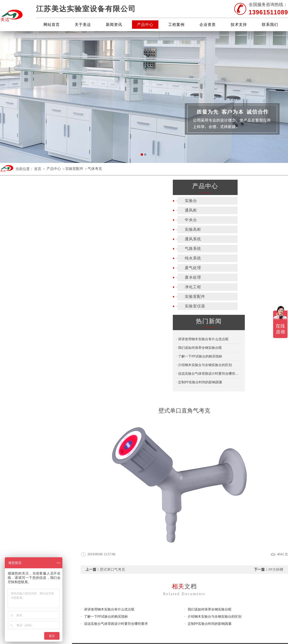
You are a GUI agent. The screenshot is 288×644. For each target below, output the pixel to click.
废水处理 (20, 277)
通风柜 (18, 210)
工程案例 (176, 25)
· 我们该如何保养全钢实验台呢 (26, 348)
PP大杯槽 (276, 346)
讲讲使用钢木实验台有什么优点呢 (109, 386)
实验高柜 (20, 229)
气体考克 (95, 169)
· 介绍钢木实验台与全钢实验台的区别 (31, 365)
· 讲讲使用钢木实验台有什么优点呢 (30, 339)
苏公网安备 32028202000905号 (262, 499)
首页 (38, 169)
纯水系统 (20, 258)
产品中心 (145, 25)
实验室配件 (74, 169)
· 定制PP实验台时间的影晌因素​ (27, 382)
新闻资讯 (114, 25)
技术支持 (239, 25)
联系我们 (270, 25)
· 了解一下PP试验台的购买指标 (27, 356)
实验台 (18, 201)
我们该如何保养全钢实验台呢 (210, 386)
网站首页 (52, 25)
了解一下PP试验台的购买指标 (106, 393)
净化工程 (20, 287)
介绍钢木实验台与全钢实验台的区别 (215, 393)
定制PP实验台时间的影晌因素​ (210, 400)
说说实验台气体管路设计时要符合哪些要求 (116, 400)
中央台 (18, 220)
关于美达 (83, 25)
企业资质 (208, 25)
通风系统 (20, 239)
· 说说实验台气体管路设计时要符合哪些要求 (36, 374)
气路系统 (20, 249)
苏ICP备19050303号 (218, 499)
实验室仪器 (22, 306)
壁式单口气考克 (112, 346)
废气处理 (20, 268)
